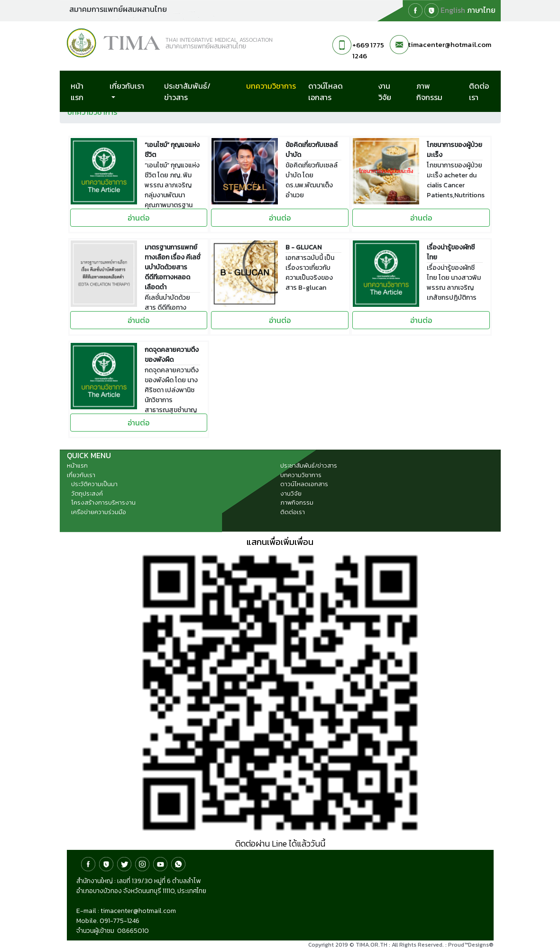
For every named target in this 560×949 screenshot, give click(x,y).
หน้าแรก (77, 92)
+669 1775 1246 (368, 50)
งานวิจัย (385, 92)
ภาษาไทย (481, 10)
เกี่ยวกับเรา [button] (127, 86)
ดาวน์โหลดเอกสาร (326, 92)
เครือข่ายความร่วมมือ (99, 512)
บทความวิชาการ (275, 86)
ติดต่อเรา (479, 92)
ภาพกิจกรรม (429, 92)
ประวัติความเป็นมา (94, 484)
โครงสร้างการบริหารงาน (103, 502)
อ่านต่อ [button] (138, 218)
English (453, 10)
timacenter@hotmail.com (450, 44)
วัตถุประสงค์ (87, 493)
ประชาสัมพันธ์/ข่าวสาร (187, 92)
